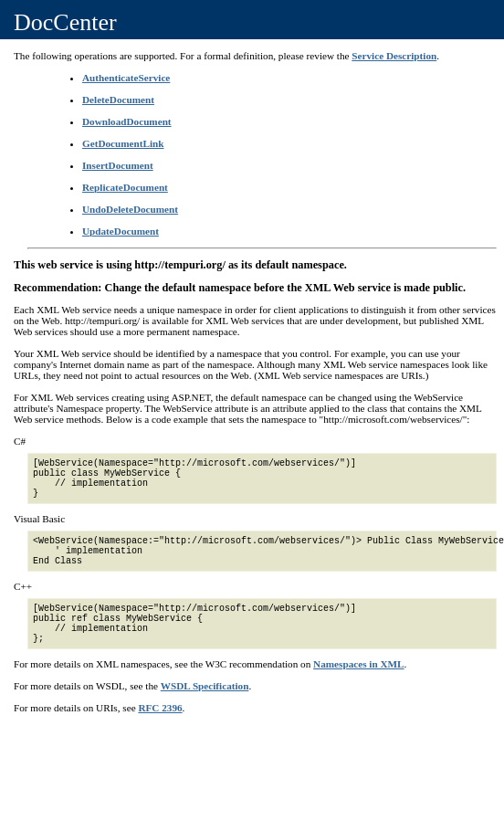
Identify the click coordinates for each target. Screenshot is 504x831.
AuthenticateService (126, 78)
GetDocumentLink (123, 143)
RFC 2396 (160, 708)
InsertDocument (118, 165)
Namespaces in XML (358, 664)
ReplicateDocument (125, 187)
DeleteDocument (118, 100)
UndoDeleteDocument (130, 209)
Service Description (394, 56)
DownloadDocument (127, 121)
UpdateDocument (121, 231)
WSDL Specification (205, 686)
